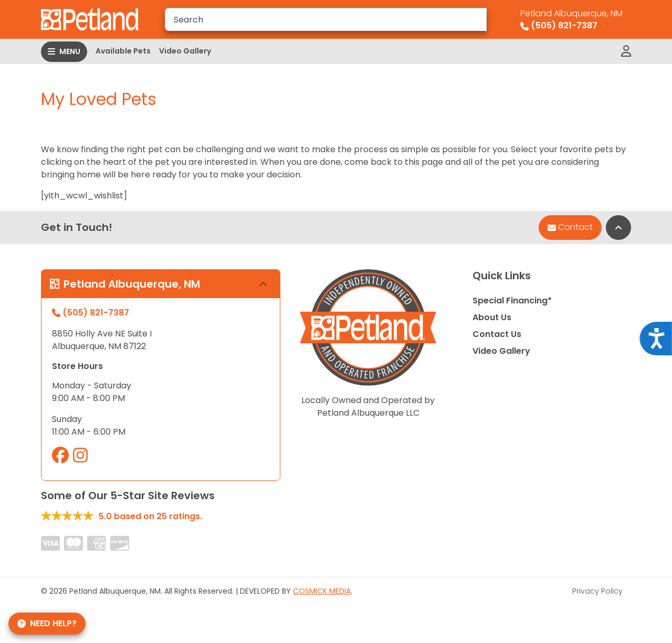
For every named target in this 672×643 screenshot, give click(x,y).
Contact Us (497, 334)
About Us (492, 317)
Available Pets (123, 51)
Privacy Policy (597, 591)
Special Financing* (512, 301)
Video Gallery (185, 51)
